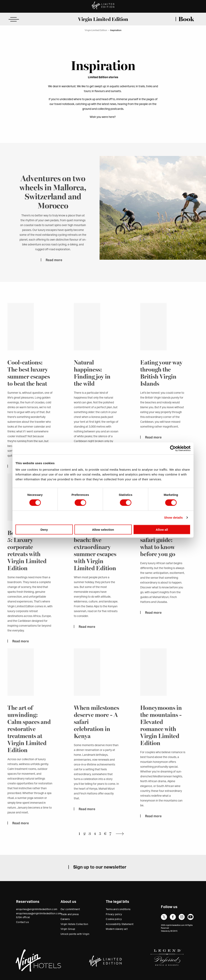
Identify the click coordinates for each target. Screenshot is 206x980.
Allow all (162, 529)
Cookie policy (114, 919)
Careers (65, 919)
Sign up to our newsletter (100, 867)
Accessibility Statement (120, 924)
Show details (174, 518)
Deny (44, 529)
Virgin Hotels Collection (74, 924)
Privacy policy (114, 914)
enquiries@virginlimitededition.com (37, 909)
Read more (54, 267)
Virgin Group (68, 929)
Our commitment (70, 909)
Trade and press (70, 914)
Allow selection (103, 529)
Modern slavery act (117, 929)
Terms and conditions (118, 909)
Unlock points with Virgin (75, 934)
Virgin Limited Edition (103, 19)
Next (121, 834)
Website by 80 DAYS (169, 931)
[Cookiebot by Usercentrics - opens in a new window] (173, 448)
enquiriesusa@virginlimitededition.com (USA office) (39, 915)
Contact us (22, 922)
